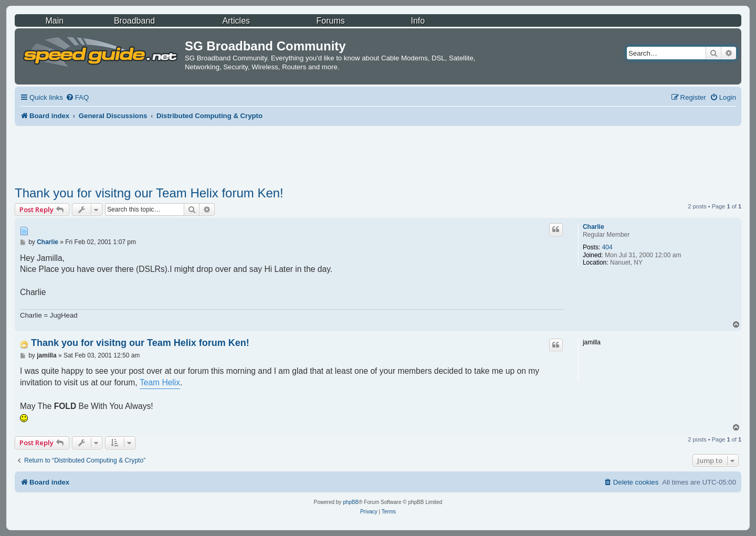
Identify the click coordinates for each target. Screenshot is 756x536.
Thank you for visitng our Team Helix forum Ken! (149, 193)
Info (418, 21)
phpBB (351, 502)
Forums (331, 21)
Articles (236, 21)
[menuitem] (77, 97)
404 (607, 247)
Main (54, 21)
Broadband (134, 21)
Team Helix (160, 382)
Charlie (594, 227)
